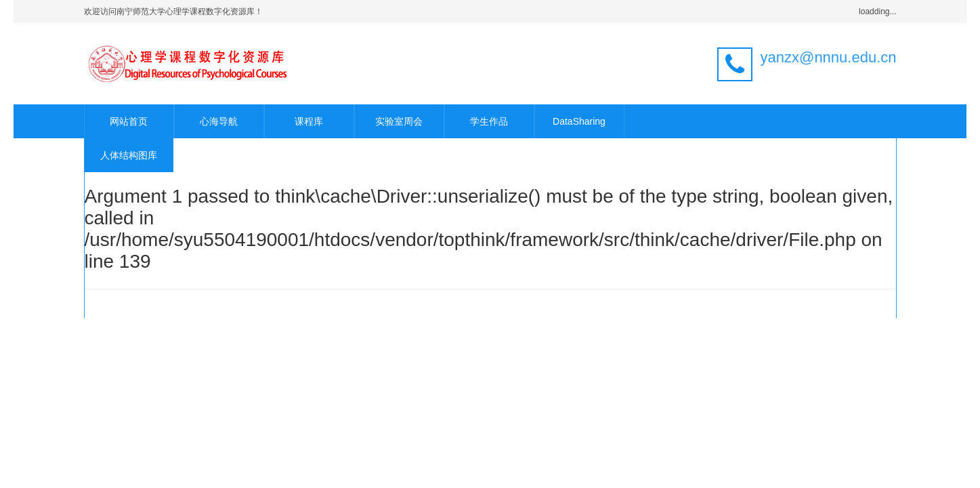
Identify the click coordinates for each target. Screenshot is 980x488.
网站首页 (129, 121)
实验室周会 (399, 121)
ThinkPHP (376, 303)
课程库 (309, 121)
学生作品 (489, 121)
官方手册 (607, 303)
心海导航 (219, 121)
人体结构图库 (129, 155)
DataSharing (579, 121)
